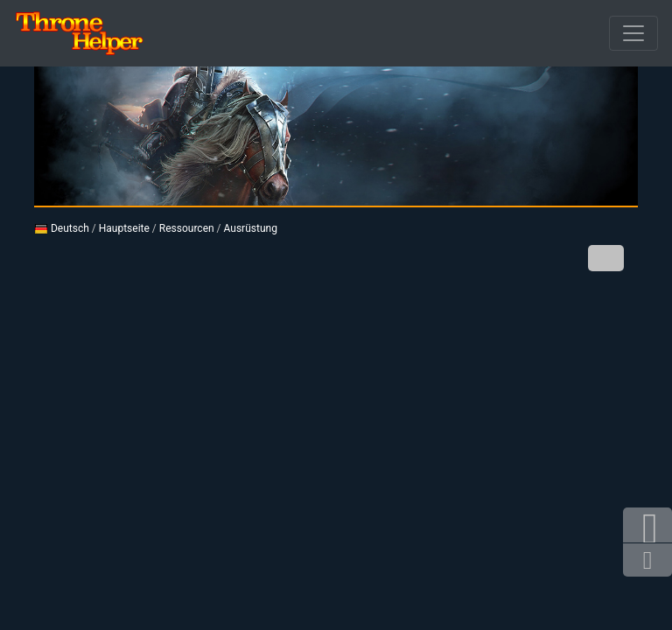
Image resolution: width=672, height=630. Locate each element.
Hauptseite (124, 228)
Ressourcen (187, 228)
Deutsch (62, 228)
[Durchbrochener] (633, 33)
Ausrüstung (251, 228)
